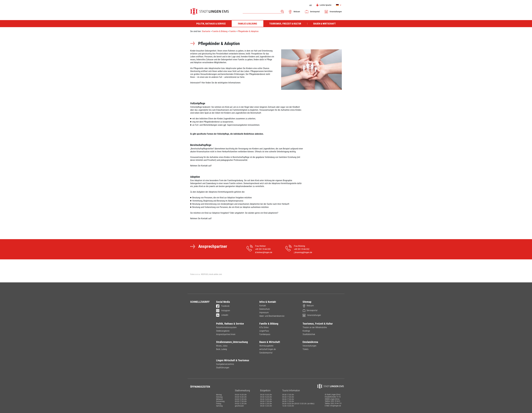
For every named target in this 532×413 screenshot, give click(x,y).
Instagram (223, 311)
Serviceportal (312, 12)
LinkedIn (222, 315)
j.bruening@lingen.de (303, 252)
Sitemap (307, 302)
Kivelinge (306, 331)
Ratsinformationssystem (226, 327)
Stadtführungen (223, 368)
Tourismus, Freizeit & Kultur (318, 324)
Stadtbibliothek (309, 334)
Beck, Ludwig (222, 349)
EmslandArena (310, 342)
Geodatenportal (266, 353)
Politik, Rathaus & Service (230, 324)
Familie (233, 31)
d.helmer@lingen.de (264, 252)
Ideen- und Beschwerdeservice (272, 316)
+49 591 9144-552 (302, 249)
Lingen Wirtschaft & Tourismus (233, 360)
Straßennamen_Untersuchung (232, 342)
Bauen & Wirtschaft (270, 342)
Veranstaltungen (333, 12)
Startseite (206, 31)
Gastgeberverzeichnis (225, 364)
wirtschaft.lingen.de (268, 349)
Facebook (223, 306)
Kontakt (263, 306)
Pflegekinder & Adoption (248, 31)
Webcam (294, 12)
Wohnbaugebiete (266, 346)
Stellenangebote (223, 331)
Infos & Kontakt (268, 302)
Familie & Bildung (220, 31)
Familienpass (265, 334)
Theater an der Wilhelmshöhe (315, 327)
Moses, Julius (222, 346)
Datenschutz (265, 309)
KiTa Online (264, 327)
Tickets (306, 349)
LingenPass (264, 331)
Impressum (264, 313)
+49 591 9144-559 (263, 249)
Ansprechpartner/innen (226, 334)
